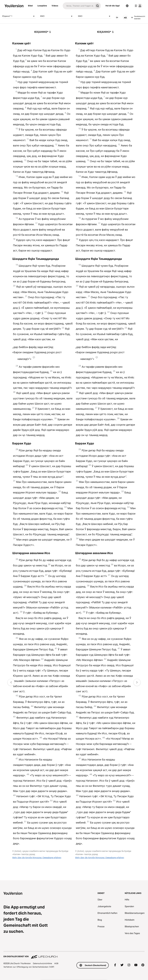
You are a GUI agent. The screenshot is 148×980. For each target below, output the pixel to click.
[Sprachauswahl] (127, 6)
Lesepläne (42, 6)
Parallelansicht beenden (138, 18)
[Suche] (78, 6)
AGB (56, 963)
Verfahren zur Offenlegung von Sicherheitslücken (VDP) (29, 967)
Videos (55, 6)
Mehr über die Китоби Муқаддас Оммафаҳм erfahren (37, 858)
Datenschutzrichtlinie (42, 963)
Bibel (30, 6)
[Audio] (117, 17)
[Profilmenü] (138, 6)
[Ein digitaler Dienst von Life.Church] (74, 955)
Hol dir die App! (113, 6)
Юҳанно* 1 (19, 16)
